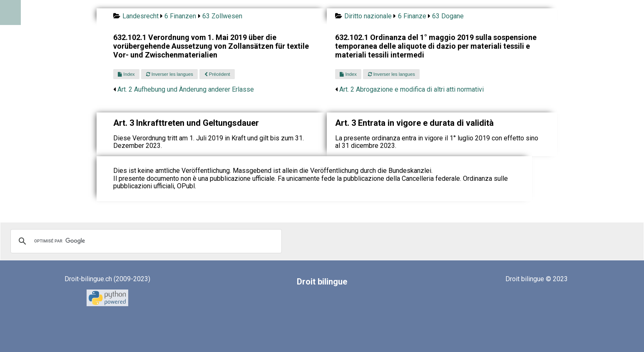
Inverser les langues (170, 74)
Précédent (217, 74)
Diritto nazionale (368, 16)
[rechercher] (145, 241)
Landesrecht (140, 16)
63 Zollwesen (222, 16)
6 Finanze (412, 16)
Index (126, 74)
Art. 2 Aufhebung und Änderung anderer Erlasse (186, 89)
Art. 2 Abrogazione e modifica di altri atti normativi (412, 89)
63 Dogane (448, 16)
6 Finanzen (180, 16)
